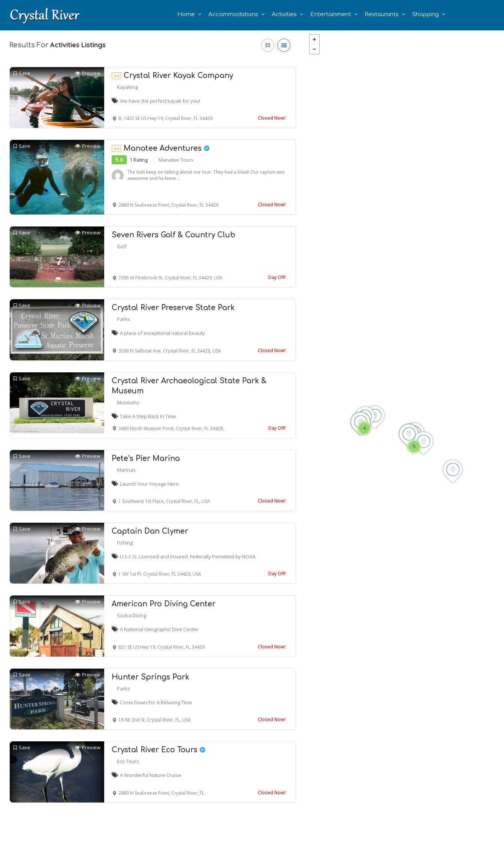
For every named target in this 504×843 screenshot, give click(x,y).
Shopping (425, 14)
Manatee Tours (176, 160)
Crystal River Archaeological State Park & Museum (189, 386)
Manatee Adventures (161, 148)
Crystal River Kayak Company (172, 76)
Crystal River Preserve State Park (173, 308)
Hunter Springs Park (150, 677)
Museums (128, 402)
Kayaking (127, 87)
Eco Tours (128, 761)
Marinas (126, 470)
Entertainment (331, 14)
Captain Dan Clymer (150, 531)
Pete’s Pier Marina (146, 458)
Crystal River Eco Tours (159, 750)
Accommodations (233, 14)
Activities (284, 14)
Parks (123, 319)
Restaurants (382, 14)
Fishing (125, 543)
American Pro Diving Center (164, 604)
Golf (122, 246)
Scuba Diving (132, 615)
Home (186, 14)
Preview (88, 73)
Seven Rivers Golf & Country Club (173, 235)
